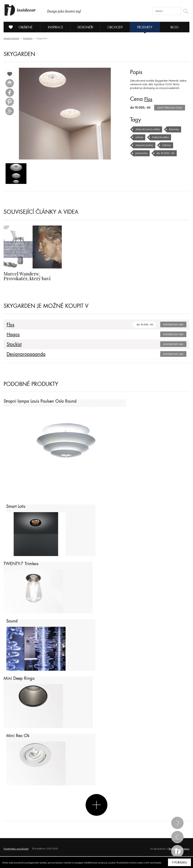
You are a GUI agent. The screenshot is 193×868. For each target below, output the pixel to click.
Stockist (13, 345)
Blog (175, 27)
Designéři (85, 27)
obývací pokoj (144, 145)
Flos (149, 99)
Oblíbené (19, 27)
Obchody (115, 27)
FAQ (183, 847)
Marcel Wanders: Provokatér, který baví (32, 276)
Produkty (145, 27)
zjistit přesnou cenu (170, 108)
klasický (172, 129)
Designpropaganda (24, 355)
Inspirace (56, 27)
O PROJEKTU (15, 847)
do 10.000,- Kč (164, 153)
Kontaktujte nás (173, 325)
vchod (139, 137)
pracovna (141, 153)
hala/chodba (159, 137)
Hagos (13, 335)
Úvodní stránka (11, 38)
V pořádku (179, 863)
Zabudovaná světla (147, 129)
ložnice (166, 145)
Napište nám (38, 847)
